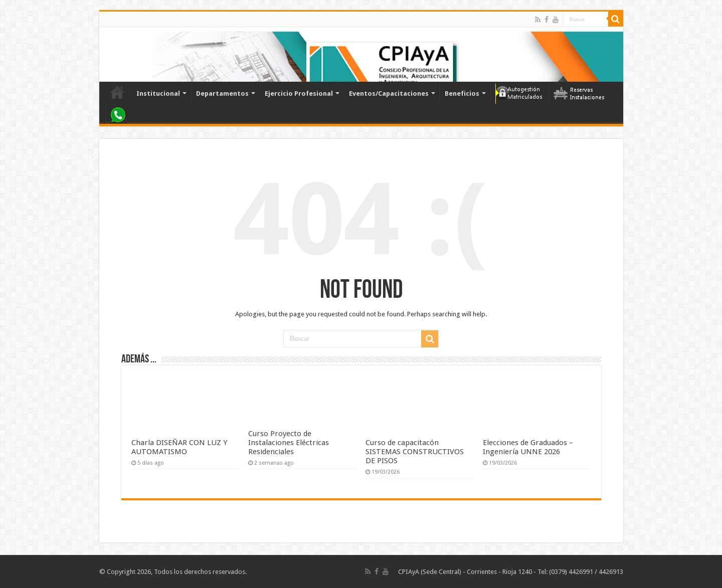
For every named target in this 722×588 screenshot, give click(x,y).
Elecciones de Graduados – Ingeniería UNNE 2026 (528, 447)
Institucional (158, 93)
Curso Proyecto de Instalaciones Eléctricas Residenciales (289, 443)
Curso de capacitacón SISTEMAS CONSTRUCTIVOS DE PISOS (415, 452)
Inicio (117, 92)
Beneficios (462, 93)
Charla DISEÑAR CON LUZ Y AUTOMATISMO (179, 447)
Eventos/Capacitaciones (389, 93)
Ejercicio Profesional (299, 93)
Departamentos (222, 93)
